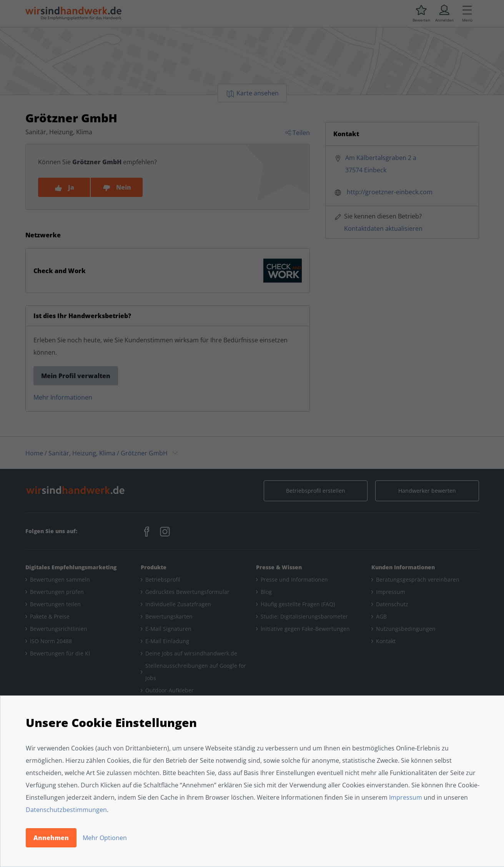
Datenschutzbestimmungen (66, 810)
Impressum (406, 797)
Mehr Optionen (105, 838)
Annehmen (51, 838)
